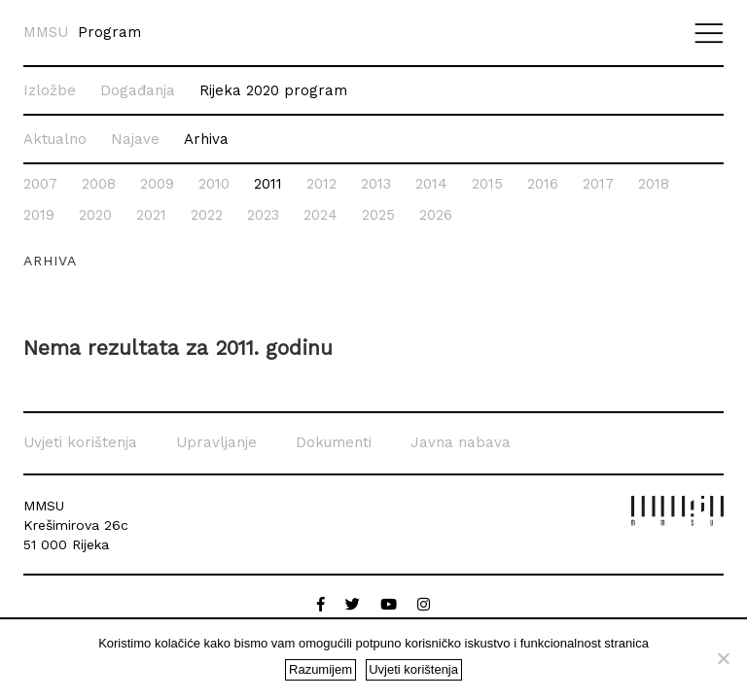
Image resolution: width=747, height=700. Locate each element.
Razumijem (320, 669)
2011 (268, 184)
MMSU (46, 33)
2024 (320, 215)
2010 (214, 184)
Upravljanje (216, 442)
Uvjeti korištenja (80, 442)
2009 (157, 184)
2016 (543, 184)
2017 (598, 184)
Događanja (138, 90)
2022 (207, 215)
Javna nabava (461, 442)
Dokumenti (334, 442)
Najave (135, 139)
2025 (378, 215)
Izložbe (50, 90)
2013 (376, 184)
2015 (487, 184)
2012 (321, 184)
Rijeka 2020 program (273, 90)
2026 (436, 215)
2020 (95, 215)
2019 (39, 215)
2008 (99, 184)
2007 (40, 184)
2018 (654, 184)
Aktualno (55, 139)
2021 (151, 215)
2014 (431, 184)
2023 (263, 215)
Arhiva (206, 139)
